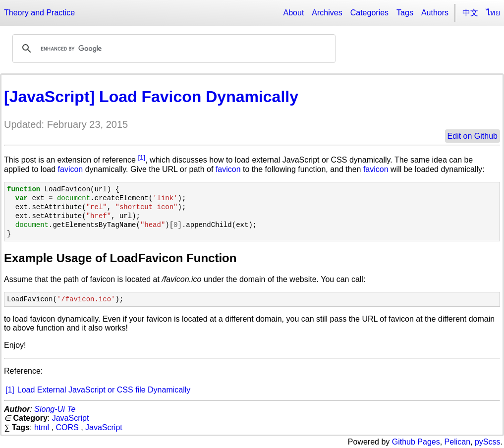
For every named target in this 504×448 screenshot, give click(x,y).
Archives (327, 13)
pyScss (488, 442)
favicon (71, 169)
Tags (405, 13)
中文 (470, 13)
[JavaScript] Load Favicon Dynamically (151, 97)
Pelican (457, 442)
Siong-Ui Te (55, 409)
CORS (67, 427)
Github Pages (416, 442)
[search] (172, 49)
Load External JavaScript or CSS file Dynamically (104, 390)
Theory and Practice (39, 13)
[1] (141, 157)
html (42, 427)
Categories (369, 13)
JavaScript (71, 418)
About (294, 13)
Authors (435, 13)
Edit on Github (473, 136)
